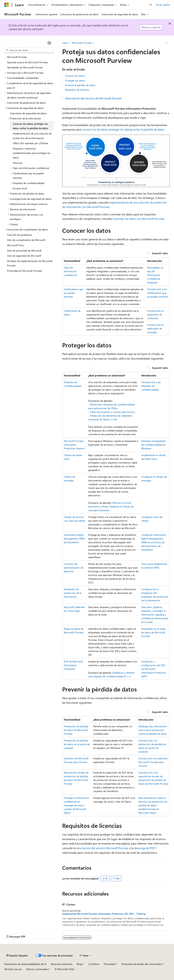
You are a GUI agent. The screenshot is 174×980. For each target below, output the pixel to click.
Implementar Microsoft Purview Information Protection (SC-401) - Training (104, 914)
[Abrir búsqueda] (151, 5)
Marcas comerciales (37, 969)
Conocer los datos (75, 76)
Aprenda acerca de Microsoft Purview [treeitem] (27, 62)
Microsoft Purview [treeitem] (17, 57)
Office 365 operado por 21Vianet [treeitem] (30, 143)
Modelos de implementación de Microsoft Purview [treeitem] (30, 263)
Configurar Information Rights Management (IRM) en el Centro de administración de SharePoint (154, 542)
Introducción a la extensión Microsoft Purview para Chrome (153, 762)
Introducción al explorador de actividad (155, 328)
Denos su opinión (151, 27)
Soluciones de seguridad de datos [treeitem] (28, 113)
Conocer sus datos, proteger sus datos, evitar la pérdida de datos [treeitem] (30, 126)
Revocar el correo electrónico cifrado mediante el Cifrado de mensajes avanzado (111, 506)
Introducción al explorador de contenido (155, 314)
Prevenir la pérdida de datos (80, 85)
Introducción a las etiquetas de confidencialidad (151, 386)
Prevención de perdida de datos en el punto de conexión (77, 744)
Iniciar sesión (163, 5)
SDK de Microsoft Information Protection (73, 665)
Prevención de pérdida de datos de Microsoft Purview (76, 730)
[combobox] (29, 50)
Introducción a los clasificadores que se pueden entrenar (158, 293)
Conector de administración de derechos (73, 568)
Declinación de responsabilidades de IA (25, 964)
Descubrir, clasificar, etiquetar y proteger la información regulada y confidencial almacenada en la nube (155, 615)
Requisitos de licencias (77, 90)
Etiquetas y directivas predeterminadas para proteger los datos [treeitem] (32, 153)
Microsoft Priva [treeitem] (15, 245)
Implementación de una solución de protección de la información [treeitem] (32, 136)
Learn (65, 43)
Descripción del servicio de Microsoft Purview (93, 98)
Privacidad (109, 964)
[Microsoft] (7, 5)
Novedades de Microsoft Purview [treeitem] (25, 67)
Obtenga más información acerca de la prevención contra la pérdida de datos (153, 730)
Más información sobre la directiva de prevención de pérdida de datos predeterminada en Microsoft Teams (153, 805)
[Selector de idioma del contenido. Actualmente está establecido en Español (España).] (17, 955)
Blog (79, 964)
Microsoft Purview (82, 43)
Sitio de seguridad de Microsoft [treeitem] (24, 256)
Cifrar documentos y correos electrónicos (112, 412)
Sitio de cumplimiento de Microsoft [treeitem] (26, 240)
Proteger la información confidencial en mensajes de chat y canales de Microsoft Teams (77, 805)
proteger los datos (120, 129)
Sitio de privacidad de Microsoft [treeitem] (24, 251)
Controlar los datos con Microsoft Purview (138, 219)
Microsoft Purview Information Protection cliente (74, 445)
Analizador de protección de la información (73, 593)
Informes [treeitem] (18, 163)
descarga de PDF (144, 848)
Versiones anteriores (62, 964)
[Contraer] (49, 43)
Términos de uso (13, 969)
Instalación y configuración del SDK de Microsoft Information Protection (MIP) (154, 669)
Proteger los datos (75, 81)
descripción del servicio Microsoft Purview (102, 848)
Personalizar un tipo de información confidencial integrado (155, 275)
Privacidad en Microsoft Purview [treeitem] (25, 271)
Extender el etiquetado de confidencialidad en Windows (153, 445)
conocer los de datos (95, 129)
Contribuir (94, 964)
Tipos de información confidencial (70, 271)
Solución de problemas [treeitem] (19, 235)
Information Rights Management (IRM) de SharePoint (74, 539)
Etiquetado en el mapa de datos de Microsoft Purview (153, 632)
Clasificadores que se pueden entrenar (74, 293)
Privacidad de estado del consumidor (142, 964)
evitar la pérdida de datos (149, 129)
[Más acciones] (167, 43)
